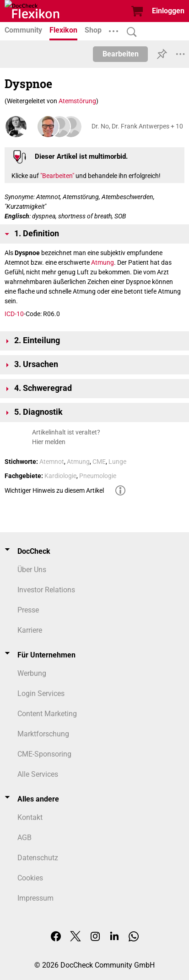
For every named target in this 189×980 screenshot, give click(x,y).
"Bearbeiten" (57, 176)
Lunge (117, 462)
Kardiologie (60, 476)
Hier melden (49, 442)
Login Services (41, 693)
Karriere (30, 630)
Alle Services (38, 774)
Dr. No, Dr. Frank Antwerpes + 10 (137, 126)
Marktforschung (43, 734)
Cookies (30, 878)
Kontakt (30, 817)
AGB (24, 838)
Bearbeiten (121, 54)
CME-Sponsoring (44, 754)
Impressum (35, 898)
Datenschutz (38, 858)
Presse (28, 610)
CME (99, 462)
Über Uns (32, 570)
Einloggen (168, 11)
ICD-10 (14, 314)
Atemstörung (77, 101)
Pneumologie (98, 476)
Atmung (103, 262)
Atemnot (52, 462)
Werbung (32, 673)
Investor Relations (46, 590)
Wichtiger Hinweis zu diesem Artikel (54, 490)
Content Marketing (47, 714)
